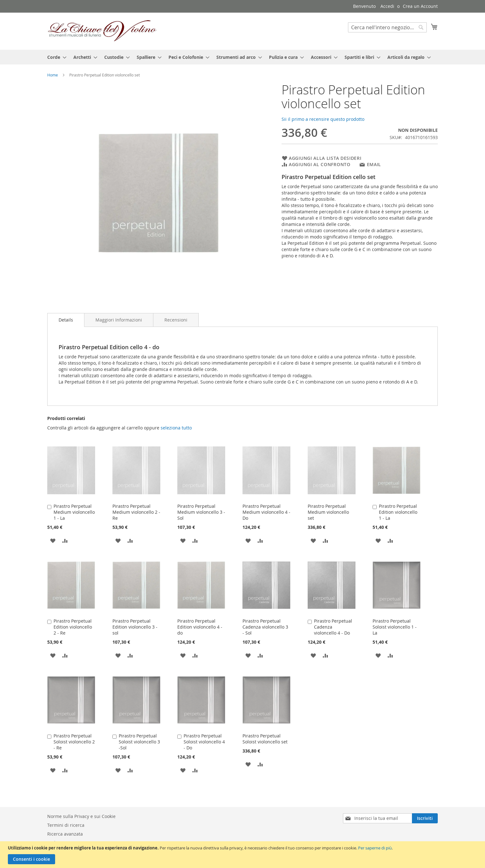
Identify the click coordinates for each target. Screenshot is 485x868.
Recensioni (176, 320)
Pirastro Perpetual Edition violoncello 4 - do (200, 627)
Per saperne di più (375, 848)
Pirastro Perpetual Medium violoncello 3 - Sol (201, 512)
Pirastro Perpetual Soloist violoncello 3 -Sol (139, 742)
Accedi (387, 6)
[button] (53, 540)
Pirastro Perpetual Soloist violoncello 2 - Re (74, 742)
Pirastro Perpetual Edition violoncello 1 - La (398, 512)
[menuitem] (55, 57)
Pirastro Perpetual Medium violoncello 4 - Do (266, 512)
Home (53, 75)
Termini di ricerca (66, 825)
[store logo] (102, 31)
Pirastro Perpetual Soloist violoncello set (265, 739)
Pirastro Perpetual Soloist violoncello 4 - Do (204, 742)
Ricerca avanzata (65, 834)
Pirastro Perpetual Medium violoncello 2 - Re (136, 512)
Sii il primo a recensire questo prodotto (323, 119)
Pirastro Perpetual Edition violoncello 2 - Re (73, 627)
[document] (243, 855)
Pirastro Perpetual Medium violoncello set (328, 512)
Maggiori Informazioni (119, 320)
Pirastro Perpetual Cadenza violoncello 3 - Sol (265, 627)
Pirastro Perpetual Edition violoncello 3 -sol (135, 627)
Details (66, 320)
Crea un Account (420, 6)
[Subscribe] (425, 818)
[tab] (66, 320)
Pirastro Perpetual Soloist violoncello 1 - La (395, 627)
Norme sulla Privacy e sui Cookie (81, 816)
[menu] (243, 57)
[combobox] (387, 27)
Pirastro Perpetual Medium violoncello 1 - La (74, 512)
